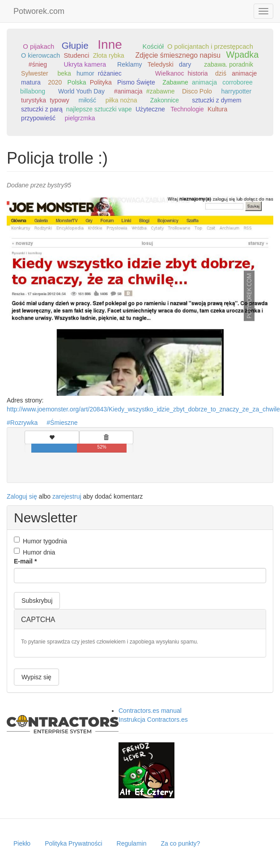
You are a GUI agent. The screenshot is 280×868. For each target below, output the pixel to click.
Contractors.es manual (150, 711)
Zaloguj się (22, 496)
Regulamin (132, 843)
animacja (204, 82)
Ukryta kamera (85, 64)
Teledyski (161, 64)
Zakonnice (165, 100)
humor (85, 73)
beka (64, 73)
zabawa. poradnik (229, 64)
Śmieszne (64, 423)
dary (185, 64)
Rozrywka (24, 423)
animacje (244, 73)
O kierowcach (40, 55)
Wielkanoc (170, 73)
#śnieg (38, 64)
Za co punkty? (180, 843)
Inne (110, 44)
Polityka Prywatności (73, 843)
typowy (59, 100)
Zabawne (175, 82)
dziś (221, 73)
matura (31, 82)
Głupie (75, 45)
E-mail (25, 561)
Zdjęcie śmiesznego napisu (178, 55)
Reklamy (130, 64)
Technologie (187, 109)
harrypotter (237, 91)
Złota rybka (109, 55)
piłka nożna (121, 100)
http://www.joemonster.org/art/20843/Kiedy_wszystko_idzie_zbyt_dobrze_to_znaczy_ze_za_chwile (143, 409)
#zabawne (161, 91)
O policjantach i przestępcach (210, 47)
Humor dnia (34, 552)
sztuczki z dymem (216, 100)
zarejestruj (67, 496)
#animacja (128, 91)
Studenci (76, 55)
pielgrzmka (80, 118)
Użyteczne (150, 109)
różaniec (110, 73)
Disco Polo (197, 91)
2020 (55, 82)
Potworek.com (39, 11)
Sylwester (35, 73)
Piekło (22, 843)
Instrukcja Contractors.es (153, 720)
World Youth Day (81, 91)
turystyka (34, 100)
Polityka (101, 82)
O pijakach (38, 47)
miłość (87, 100)
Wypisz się (36, 677)
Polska (77, 82)
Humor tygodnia (40, 541)
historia (197, 73)
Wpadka (242, 55)
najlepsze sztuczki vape (99, 109)
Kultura (217, 109)
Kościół (153, 47)
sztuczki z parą (42, 109)
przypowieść (38, 118)
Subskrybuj (37, 601)
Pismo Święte (136, 82)
